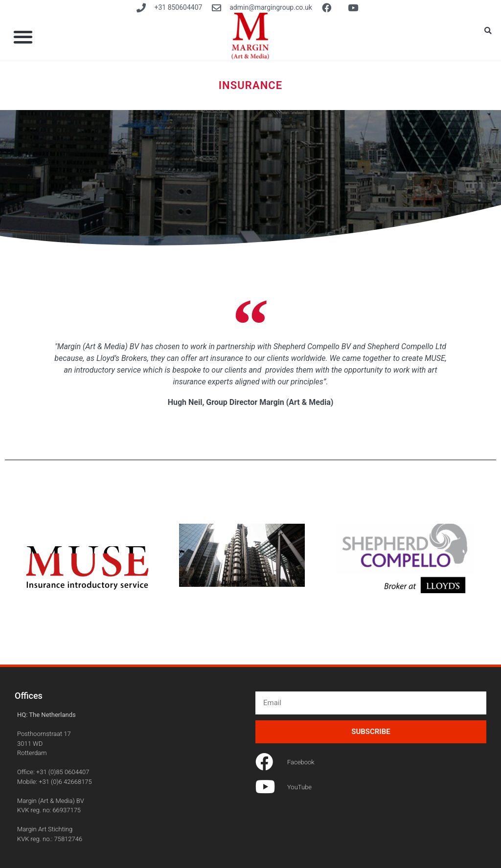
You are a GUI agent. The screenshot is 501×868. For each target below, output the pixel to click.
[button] (488, 31)
